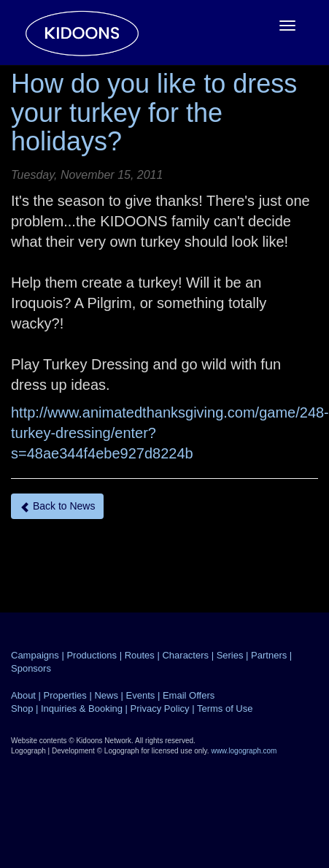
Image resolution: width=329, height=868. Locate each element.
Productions (92, 655)
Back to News (57, 506)
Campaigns (35, 655)
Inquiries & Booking (82, 708)
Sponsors (31, 668)
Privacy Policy (160, 708)
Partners (269, 655)
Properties (65, 695)
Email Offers (189, 695)
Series (230, 655)
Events (141, 695)
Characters (185, 655)
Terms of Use (225, 708)
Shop (22, 708)
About (23, 695)
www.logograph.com (244, 751)
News (106, 695)
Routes (140, 655)
